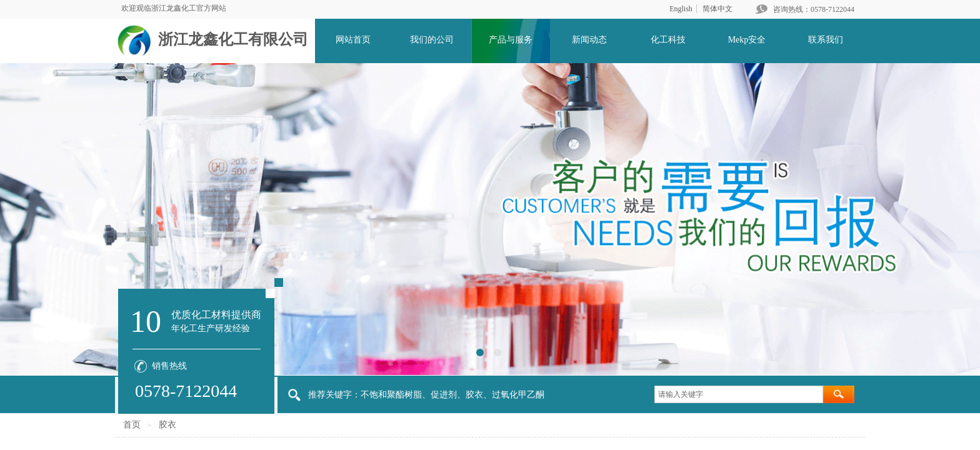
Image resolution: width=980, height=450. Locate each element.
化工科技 (668, 40)
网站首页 (353, 40)
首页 (132, 425)
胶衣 (167, 425)
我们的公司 (432, 40)
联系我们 (826, 40)
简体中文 (717, 9)
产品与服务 (511, 40)
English (681, 9)
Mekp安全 (747, 40)
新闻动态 (589, 40)
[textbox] (739, 394)
